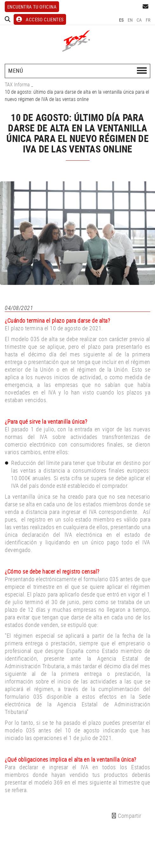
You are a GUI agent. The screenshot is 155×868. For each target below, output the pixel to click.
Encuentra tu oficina (32, 7)
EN (130, 20)
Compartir (127, 816)
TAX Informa (17, 84)
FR (148, 20)
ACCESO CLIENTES (40, 19)
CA (139, 20)
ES (121, 20)
